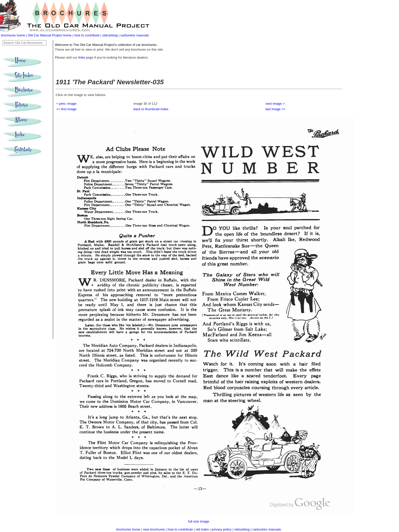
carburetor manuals (135, 35)
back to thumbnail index (151, 109)
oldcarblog (110, 35)
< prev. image (66, 104)
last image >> (276, 109)
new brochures (154, 529)
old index (202, 529)
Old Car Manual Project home (50, 35)
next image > (275, 104)
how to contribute (87, 35)
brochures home (13, 35)
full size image (199, 521)
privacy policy (222, 529)
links (82, 57)
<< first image (66, 109)
